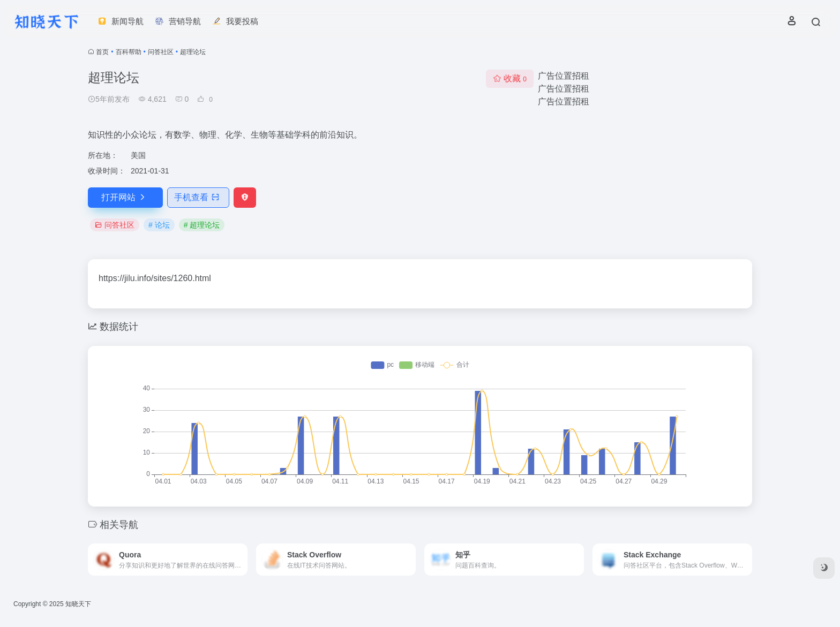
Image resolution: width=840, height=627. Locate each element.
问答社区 (161, 52)
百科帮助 (129, 52)
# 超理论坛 (202, 225)
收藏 (510, 78)
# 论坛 (159, 225)
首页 (102, 52)
